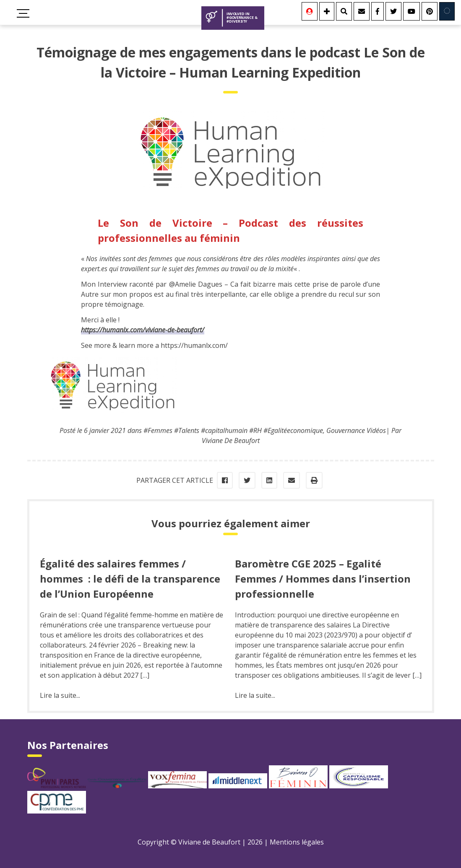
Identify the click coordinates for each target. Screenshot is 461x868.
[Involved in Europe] (447, 11)
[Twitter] (393, 11)
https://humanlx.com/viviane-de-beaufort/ (143, 330)
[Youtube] (412, 11)
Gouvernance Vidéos (356, 430)
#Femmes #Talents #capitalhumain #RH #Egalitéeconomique (233, 430)
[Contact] (362, 11)
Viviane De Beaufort (231, 440)
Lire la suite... (60, 695)
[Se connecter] (310, 11)
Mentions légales (297, 842)
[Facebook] (378, 11)
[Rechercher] (344, 11)
